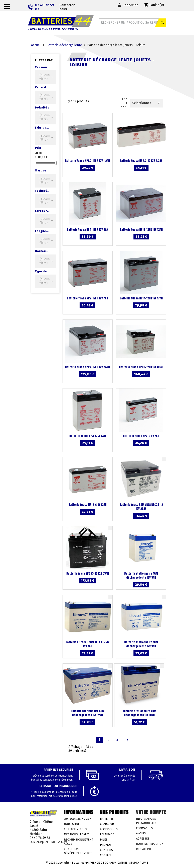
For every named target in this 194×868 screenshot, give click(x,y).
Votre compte (151, 812)
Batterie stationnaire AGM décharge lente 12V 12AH (88, 713)
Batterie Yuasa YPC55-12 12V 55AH (88, 573)
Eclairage (107, 834)
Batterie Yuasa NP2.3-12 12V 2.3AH (141, 161)
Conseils (106, 850)
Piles (104, 840)
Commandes (144, 828)
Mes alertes (145, 849)
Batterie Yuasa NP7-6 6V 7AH (141, 436)
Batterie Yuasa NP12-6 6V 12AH (88, 505)
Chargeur (107, 824)
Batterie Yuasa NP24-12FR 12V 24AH (87, 367)
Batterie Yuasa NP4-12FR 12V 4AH (87, 230)
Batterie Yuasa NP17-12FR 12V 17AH (141, 298)
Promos (106, 845)
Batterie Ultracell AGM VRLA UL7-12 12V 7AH (87, 644)
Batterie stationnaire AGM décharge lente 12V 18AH (139, 713)
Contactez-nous (68, 7)
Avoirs (141, 833)
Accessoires (109, 829)
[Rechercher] (132, 23)
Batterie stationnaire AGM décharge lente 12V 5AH (141, 575)
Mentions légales (77, 834)
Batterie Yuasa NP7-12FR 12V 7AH (87, 298)
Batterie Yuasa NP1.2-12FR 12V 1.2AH (87, 161)
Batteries (107, 819)
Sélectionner (147, 103)
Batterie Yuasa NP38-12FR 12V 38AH (141, 367)
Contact (106, 855)
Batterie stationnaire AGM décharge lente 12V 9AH (141, 644)
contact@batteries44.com (48, 842)
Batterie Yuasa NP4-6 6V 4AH (88, 436)
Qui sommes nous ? (78, 819)
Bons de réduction (150, 844)
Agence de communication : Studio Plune (119, 863)
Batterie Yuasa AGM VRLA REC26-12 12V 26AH (141, 507)
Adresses (143, 839)
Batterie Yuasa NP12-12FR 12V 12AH (141, 230)
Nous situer (73, 824)
